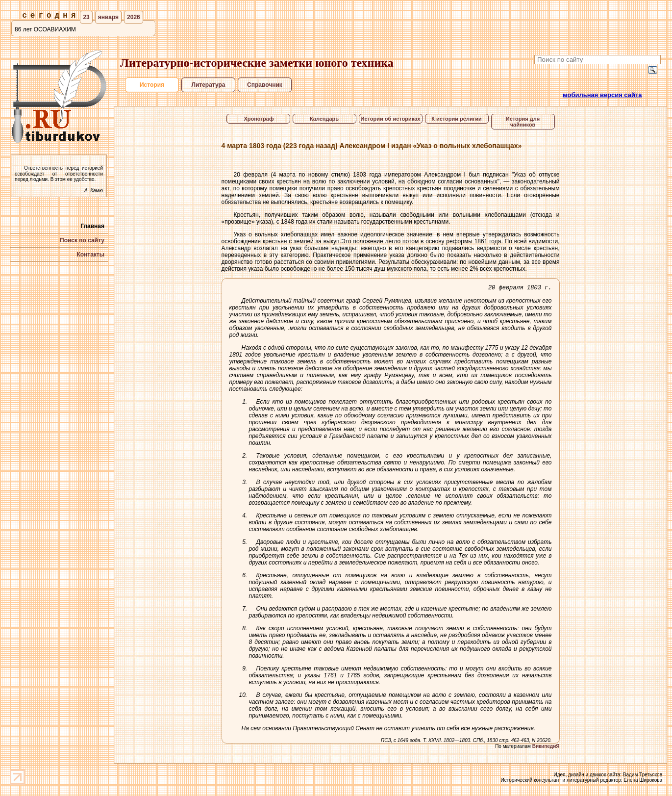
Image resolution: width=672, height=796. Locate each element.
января (108, 17)
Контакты (90, 255)
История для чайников (523, 122)
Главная (92, 226)
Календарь (324, 119)
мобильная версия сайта (602, 95)
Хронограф (258, 119)
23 (86, 17)
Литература (208, 85)
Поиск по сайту (82, 240)
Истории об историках (391, 119)
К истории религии (457, 119)
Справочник (265, 85)
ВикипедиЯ (546, 748)
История (152, 85)
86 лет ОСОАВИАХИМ (45, 29)
